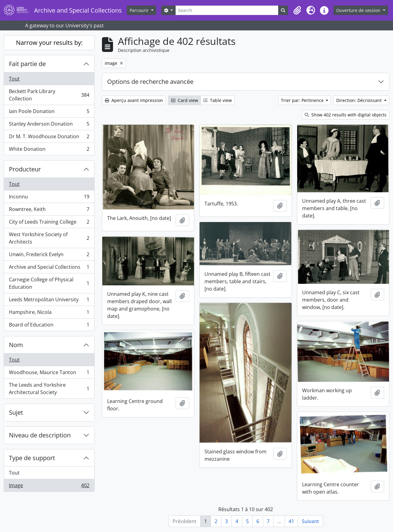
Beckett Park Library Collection (49, 95)
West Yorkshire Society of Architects (49, 238)
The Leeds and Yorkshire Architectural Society (49, 389)
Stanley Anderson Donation (49, 125)
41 (291, 521)
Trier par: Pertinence (303, 100)
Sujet (16, 412)
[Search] (227, 10)
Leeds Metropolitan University (49, 301)
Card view (185, 100)
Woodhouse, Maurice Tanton (49, 374)
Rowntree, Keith (49, 211)
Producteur (25, 169)
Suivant (310, 521)
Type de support (32, 458)
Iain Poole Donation (49, 113)
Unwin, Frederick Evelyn (49, 256)
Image (49, 487)
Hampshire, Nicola (49, 313)
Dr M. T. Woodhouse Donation (49, 138)
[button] (297, 10)
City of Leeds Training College (49, 223)
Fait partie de (27, 64)
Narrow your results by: (49, 43)
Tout (14, 79)
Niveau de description (40, 435)
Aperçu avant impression (134, 100)
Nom (16, 345)
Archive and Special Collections (49, 268)
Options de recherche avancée (150, 82)
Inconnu (49, 198)
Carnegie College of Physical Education (49, 283)
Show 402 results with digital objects (346, 115)
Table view (218, 100)
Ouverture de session (359, 10)
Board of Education (49, 326)
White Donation (49, 150)
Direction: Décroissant (360, 100)
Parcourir (140, 10)
